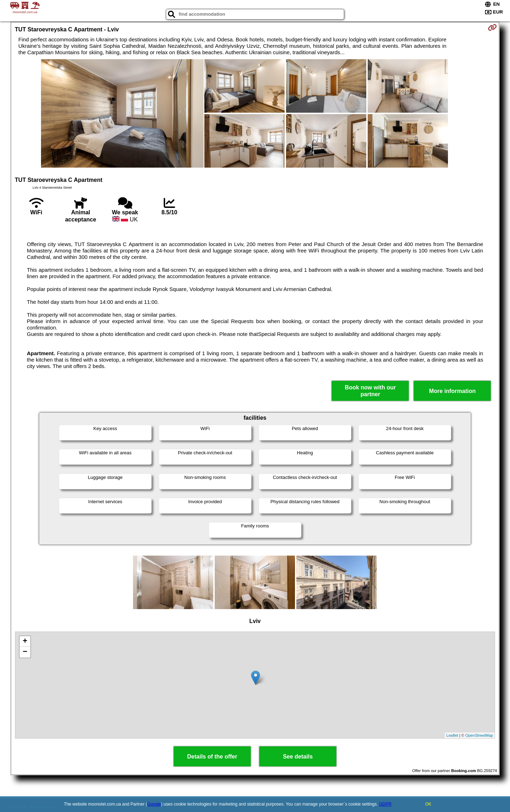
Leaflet (452, 735)
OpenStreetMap (479, 735)
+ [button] (25, 642)
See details (298, 757)
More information (452, 391)
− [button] (25, 652)
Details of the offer (212, 757)
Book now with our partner (370, 391)
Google (154, 804)
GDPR (385, 804)
